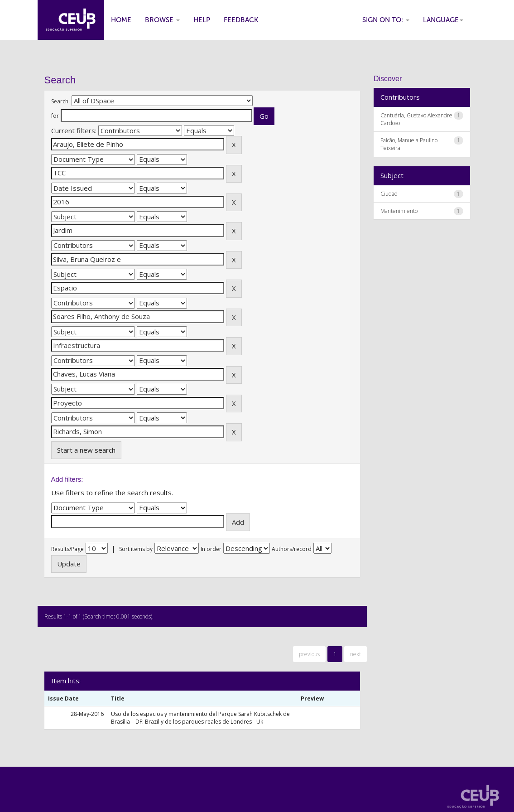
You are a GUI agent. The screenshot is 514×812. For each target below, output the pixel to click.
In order (211, 549)
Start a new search (86, 450)
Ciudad (389, 194)
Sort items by (136, 549)
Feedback (241, 20)
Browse (162, 20)
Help (202, 20)
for (55, 116)
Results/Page (67, 549)
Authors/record (292, 549)
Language (443, 20)
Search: (60, 101)
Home (121, 20)
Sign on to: (386, 20)
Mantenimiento (399, 211)
